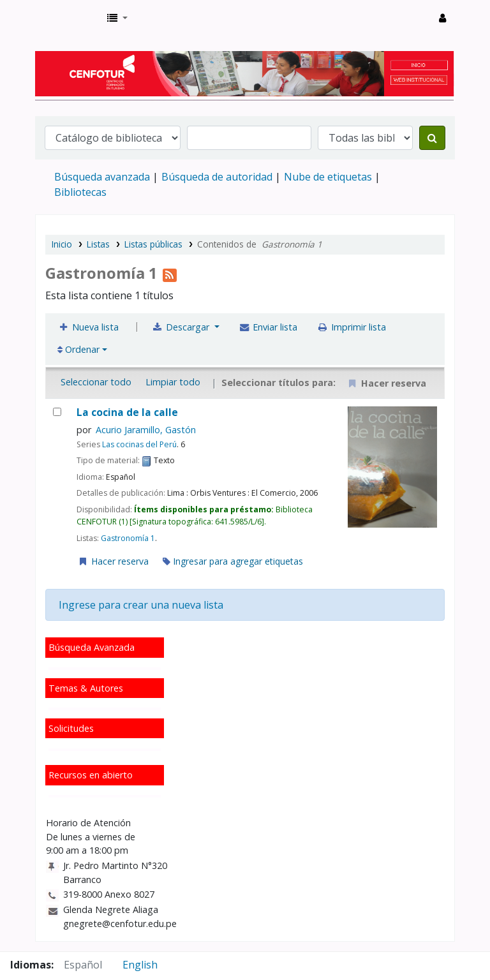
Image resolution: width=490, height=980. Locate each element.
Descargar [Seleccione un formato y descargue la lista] (182, 327)
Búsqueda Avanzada (92, 647)
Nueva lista (88, 327)
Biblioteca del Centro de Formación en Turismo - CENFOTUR (68, 18)
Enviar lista (268, 327)
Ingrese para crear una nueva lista (141, 605)
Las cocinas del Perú (139, 444)
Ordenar (78, 349)
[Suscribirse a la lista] (170, 273)
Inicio (62, 244)
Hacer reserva (113, 561)
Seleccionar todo (96, 382)
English (140, 965)
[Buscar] (432, 138)
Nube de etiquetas (328, 177)
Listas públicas (153, 244)
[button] (117, 18)
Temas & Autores (86, 688)
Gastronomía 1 (128, 538)
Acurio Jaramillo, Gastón (146, 430)
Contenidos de (260, 244)
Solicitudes (71, 728)
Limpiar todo (173, 382)
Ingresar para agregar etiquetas (233, 561)
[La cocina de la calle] (57, 412)
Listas (98, 244)
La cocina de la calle (127, 412)
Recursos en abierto (91, 775)
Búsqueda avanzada (102, 177)
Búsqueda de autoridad (217, 177)
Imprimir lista (351, 327)
